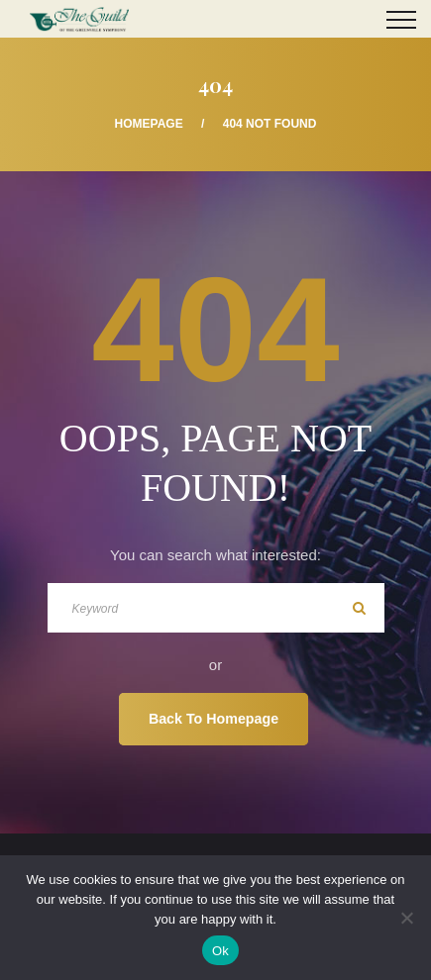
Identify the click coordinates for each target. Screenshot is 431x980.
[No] (406, 918)
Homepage (149, 124)
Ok (220, 951)
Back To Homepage (214, 719)
